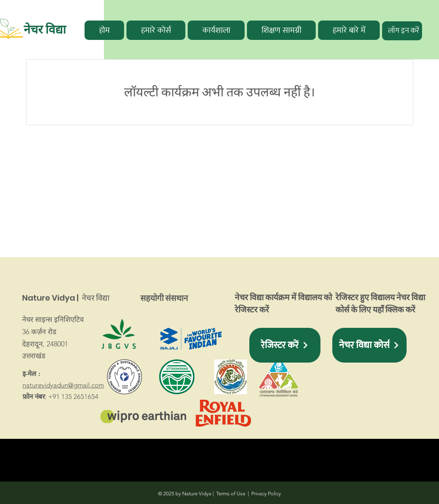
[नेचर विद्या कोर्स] (369, 345)
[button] (156, 30)
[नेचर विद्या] (56, 30)
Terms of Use (231, 494)
